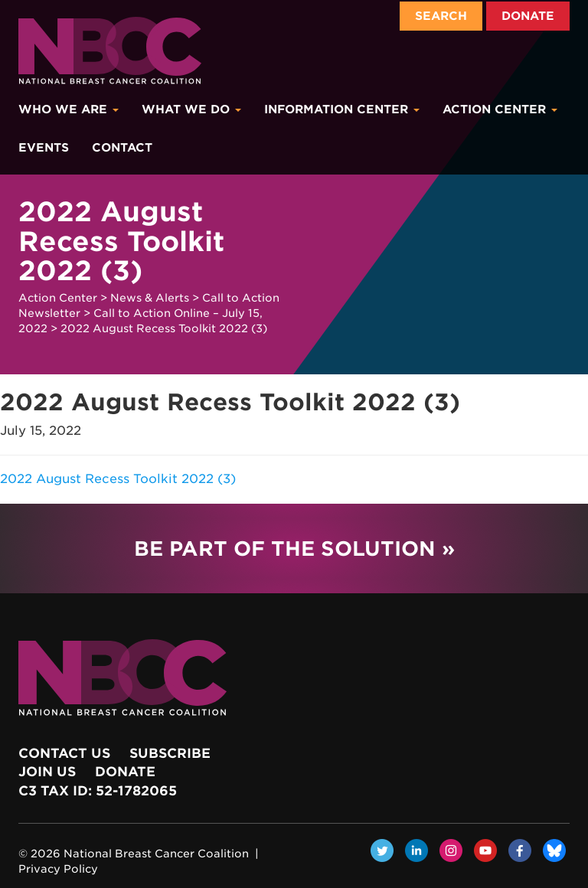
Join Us (47, 772)
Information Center (342, 109)
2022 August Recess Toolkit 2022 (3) (118, 479)
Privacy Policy (58, 869)
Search (441, 16)
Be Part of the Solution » (294, 548)
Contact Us (64, 753)
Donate (528, 16)
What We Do (191, 109)
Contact (122, 148)
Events (44, 148)
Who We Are (69, 109)
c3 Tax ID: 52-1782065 (98, 791)
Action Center (500, 109)
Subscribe (170, 753)
